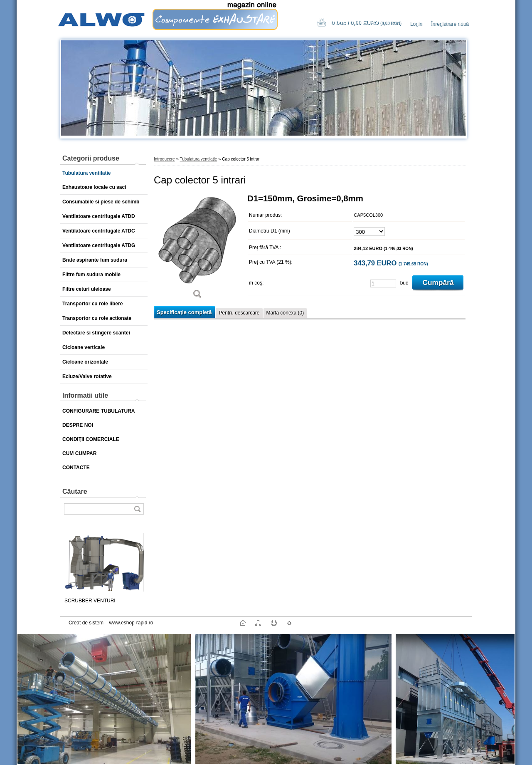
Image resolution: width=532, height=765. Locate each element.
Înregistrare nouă (449, 24)
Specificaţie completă (184, 312)
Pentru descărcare (239, 313)
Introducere (164, 159)
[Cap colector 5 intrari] (197, 249)
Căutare (75, 491)
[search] (137, 509)
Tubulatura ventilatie (199, 159)
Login (416, 24)
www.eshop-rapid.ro (131, 623)
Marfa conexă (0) (285, 313)
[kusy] (383, 283)
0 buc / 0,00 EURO (366, 23)
